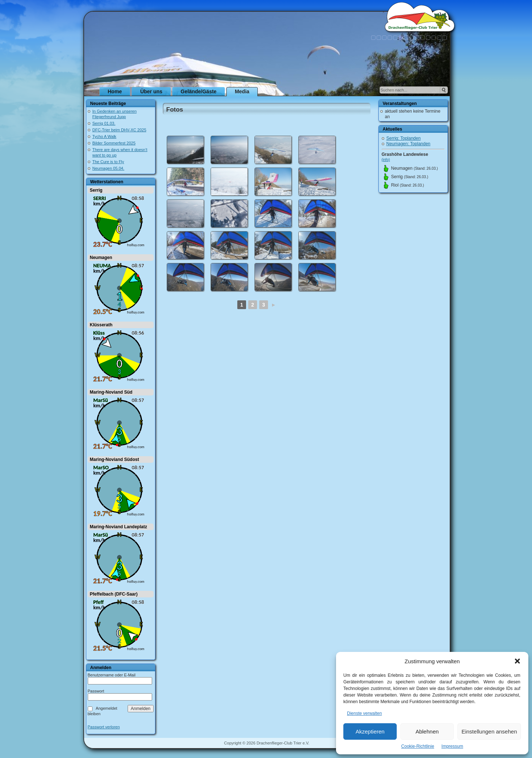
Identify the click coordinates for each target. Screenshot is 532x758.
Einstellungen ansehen (489, 731)
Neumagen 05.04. (108, 168)
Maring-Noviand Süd (111, 392)
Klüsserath (101, 325)
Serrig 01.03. (104, 123)
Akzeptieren (370, 731)
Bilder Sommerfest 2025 (114, 143)
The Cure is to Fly (108, 162)
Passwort (96, 691)
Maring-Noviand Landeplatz (119, 527)
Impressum (452, 746)
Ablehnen (427, 731)
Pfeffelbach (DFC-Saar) (114, 594)
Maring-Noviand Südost (115, 459)
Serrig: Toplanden (404, 138)
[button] (517, 661)
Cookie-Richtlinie (418, 746)
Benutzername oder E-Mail (112, 675)
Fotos (175, 110)
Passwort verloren (104, 727)
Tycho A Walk (105, 136)
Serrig (96, 190)
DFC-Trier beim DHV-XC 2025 (120, 130)
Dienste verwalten (364, 713)
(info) (386, 160)
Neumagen (101, 258)
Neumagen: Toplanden (409, 144)
